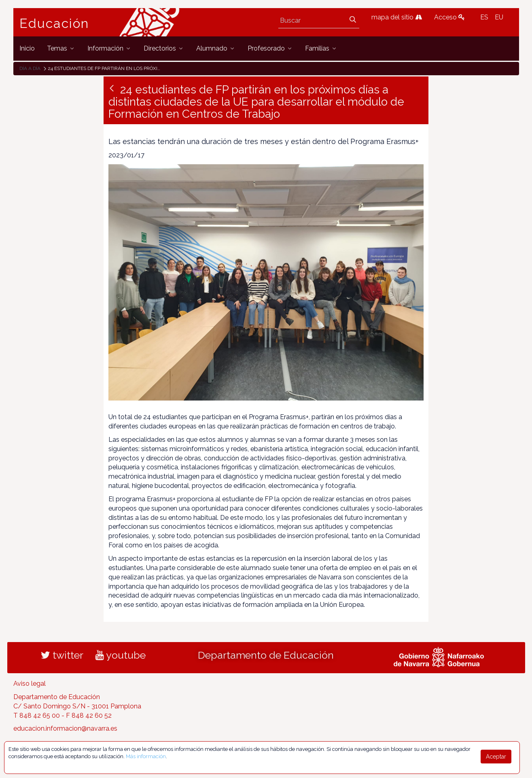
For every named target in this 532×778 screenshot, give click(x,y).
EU (499, 17)
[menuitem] (27, 48)
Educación (54, 23)
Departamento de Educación (266, 655)
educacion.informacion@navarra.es (65, 728)
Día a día (30, 68)
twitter (62, 655)
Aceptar (496, 757)
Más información (146, 756)
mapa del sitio (397, 17)
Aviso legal (30, 684)
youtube (121, 655)
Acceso (449, 17)
